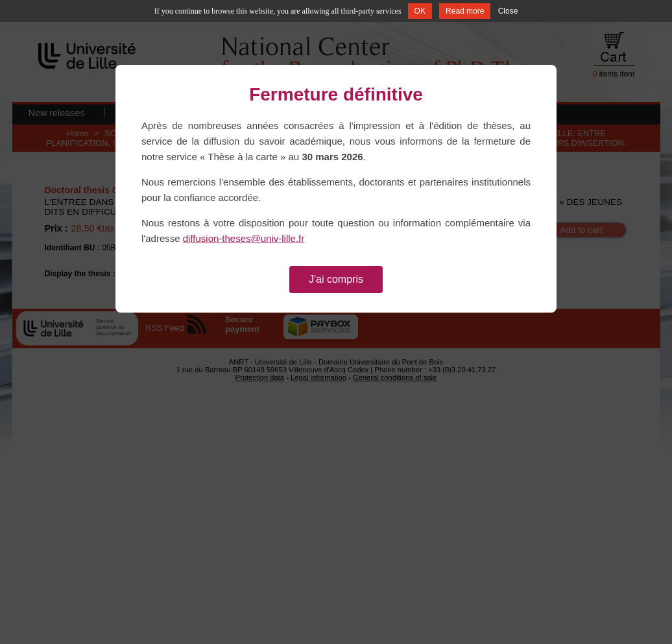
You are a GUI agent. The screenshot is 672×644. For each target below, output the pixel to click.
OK (420, 11)
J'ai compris (336, 279)
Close (508, 11)
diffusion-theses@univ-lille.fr (244, 238)
